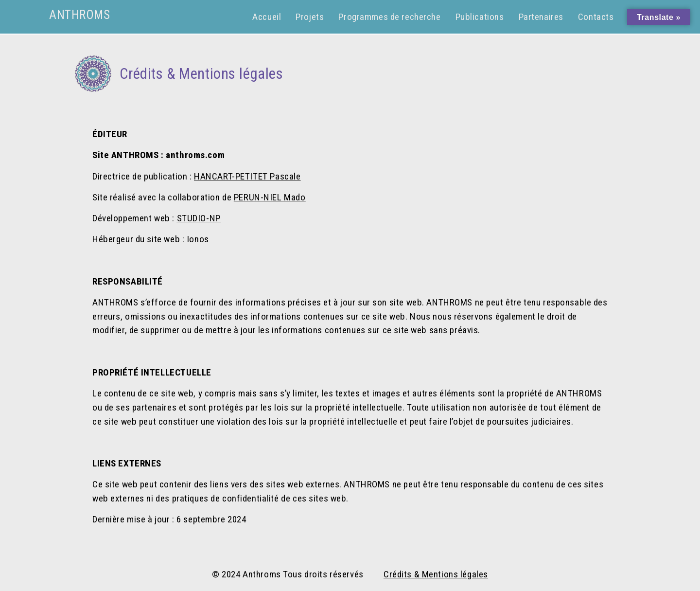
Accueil (267, 17)
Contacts (596, 17)
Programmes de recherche (389, 17)
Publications (480, 17)
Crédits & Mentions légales (436, 574)
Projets (310, 17)
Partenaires (541, 17)
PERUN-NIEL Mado (270, 197)
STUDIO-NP (199, 218)
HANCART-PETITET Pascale (247, 176)
